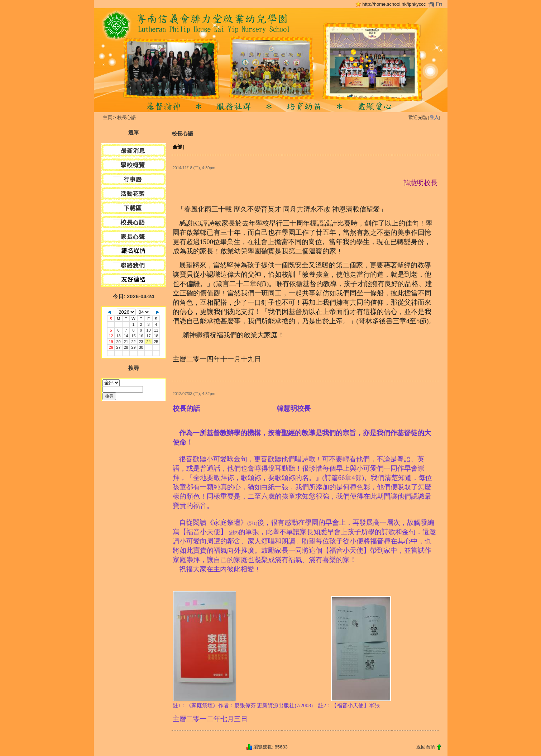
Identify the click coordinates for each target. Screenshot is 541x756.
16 (141, 336)
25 (156, 342)
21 (126, 342)
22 (133, 342)
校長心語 (126, 117)
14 (126, 336)
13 (118, 336)
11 (156, 330)
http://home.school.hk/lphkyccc (394, 4)
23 (141, 342)
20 (118, 342)
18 (156, 336)
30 (141, 347)
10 (148, 330)
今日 (118, 296)
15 (133, 336)
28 (126, 347)
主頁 (107, 117)
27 (118, 347)
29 (133, 347)
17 (148, 336)
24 (148, 342)
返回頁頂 (426, 747)
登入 (434, 117)
